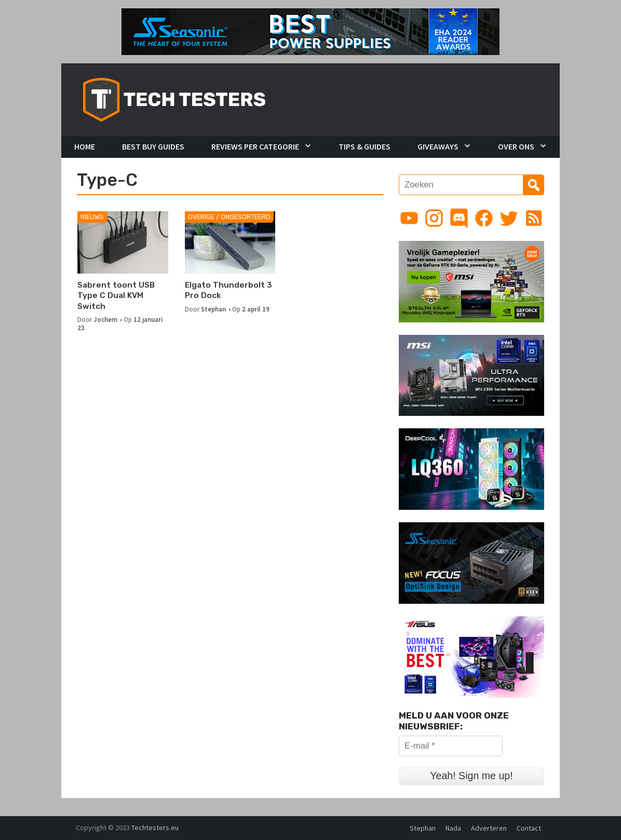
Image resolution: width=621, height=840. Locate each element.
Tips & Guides (365, 146)
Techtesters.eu (155, 828)
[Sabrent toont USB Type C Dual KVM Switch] (123, 242)
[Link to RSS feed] (534, 218)
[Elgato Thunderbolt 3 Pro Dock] (230, 242)
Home (85, 146)
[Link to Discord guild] (459, 218)
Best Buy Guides (153, 146)
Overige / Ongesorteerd (229, 217)
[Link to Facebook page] (484, 218)
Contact (529, 828)
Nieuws (92, 217)
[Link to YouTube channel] (409, 218)
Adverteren (489, 828)
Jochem (105, 319)
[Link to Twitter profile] (509, 218)
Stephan (213, 309)
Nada (453, 828)
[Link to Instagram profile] (434, 218)
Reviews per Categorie (255, 146)
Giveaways (438, 146)
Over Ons (516, 146)
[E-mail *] (451, 746)
